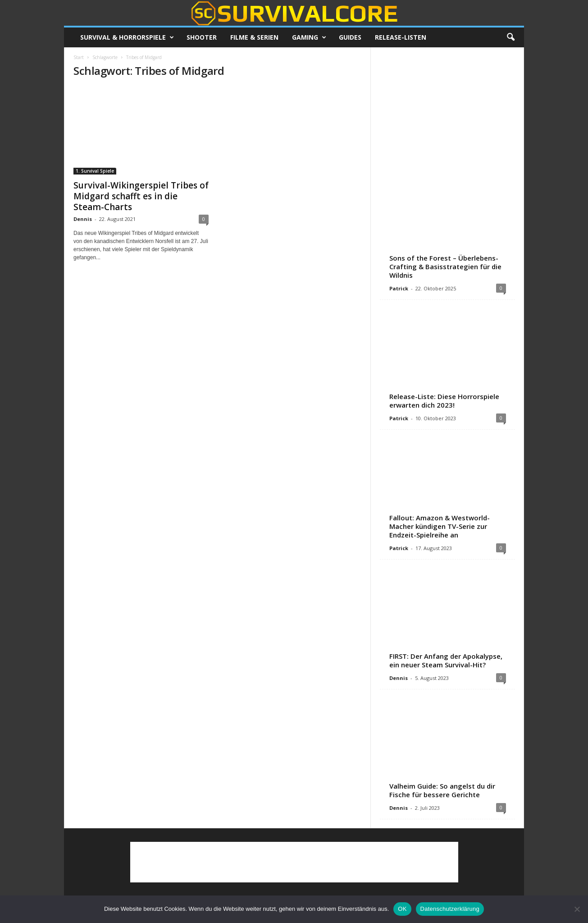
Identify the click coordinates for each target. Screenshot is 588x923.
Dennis (83, 219)
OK (402, 909)
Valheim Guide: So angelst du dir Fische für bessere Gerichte (442, 790)
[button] (511, 37)
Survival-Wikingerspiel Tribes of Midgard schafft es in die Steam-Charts (141, 196)
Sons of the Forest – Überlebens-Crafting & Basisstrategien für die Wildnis (445, 266)
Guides (350, 37)
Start (79, 57)
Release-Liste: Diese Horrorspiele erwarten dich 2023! (444, 401)
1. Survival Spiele (95, 171)
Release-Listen (401, 37)
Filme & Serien (254, 37)
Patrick (399, 288)
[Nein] (577, 909)
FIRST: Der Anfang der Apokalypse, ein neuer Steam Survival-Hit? (446, 660)
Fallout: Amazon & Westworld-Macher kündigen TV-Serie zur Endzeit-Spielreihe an (440, 526)
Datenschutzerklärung (450, 909)
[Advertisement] (447, 113)
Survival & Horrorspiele (127, 37)
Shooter (202, 37)
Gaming (309, 37)
